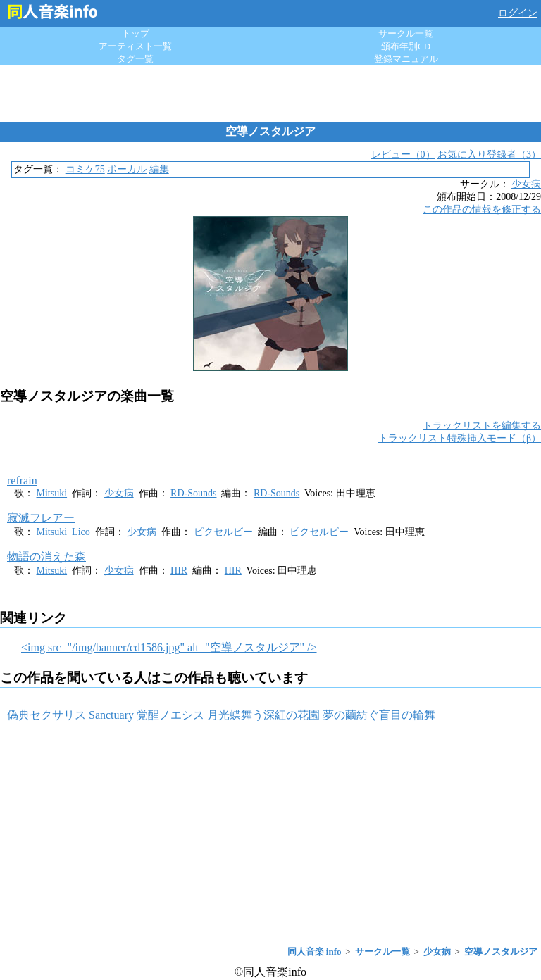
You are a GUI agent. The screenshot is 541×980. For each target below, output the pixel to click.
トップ (136, 33)
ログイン (518, 13)
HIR (179, 571)
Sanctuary (111, 715)
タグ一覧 (135, 59)
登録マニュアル (406, 59)
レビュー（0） (403, 155)
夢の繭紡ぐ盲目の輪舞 (379, 715)
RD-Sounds (193, 493)
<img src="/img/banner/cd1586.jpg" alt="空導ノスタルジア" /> (169, 647)
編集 (159, 169)
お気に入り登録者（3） (489, 155)
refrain (22, 480)
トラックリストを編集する (482, 426)
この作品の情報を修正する (482, 209)
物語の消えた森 (46, 557)
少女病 (526, 184)
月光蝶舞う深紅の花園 (263, 715)
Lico (81, 532)
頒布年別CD (406, 46)
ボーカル (127, 169)
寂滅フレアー (41, 518)
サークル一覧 (406, 33)
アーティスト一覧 (135, 46)
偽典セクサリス (46, 715)
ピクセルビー (223, 532)
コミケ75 (85, 169)
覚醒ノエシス (170, 715)
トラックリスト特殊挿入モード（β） (460, 438)
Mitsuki (52, 493)
